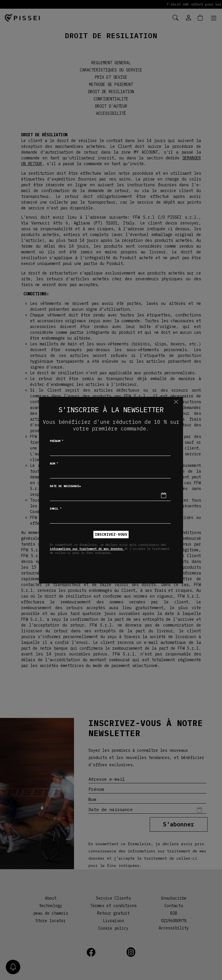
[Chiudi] (176, 402)
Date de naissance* (65, 486)
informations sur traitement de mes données (87, 549)
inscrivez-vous (111, 534)
